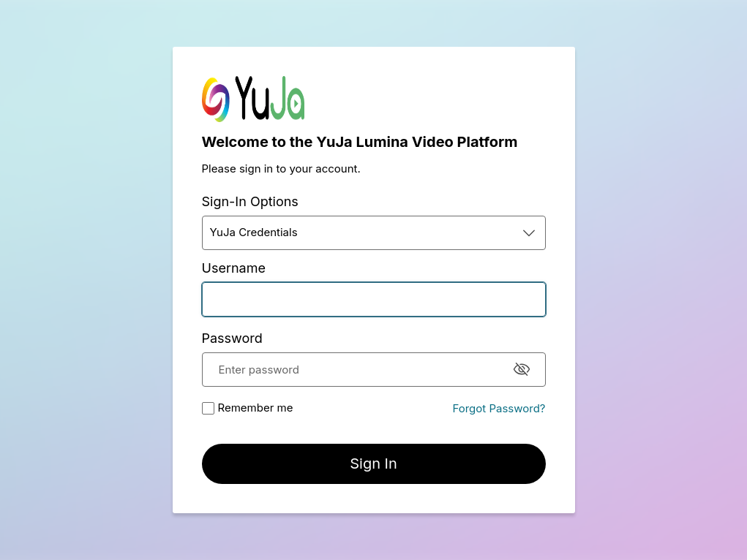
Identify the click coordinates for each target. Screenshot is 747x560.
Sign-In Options (250, 201)
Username (234, 268)
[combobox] (374, 233)
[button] (374, 233)
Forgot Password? (499, 408)
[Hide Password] (522, 369)
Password (232, 338)
